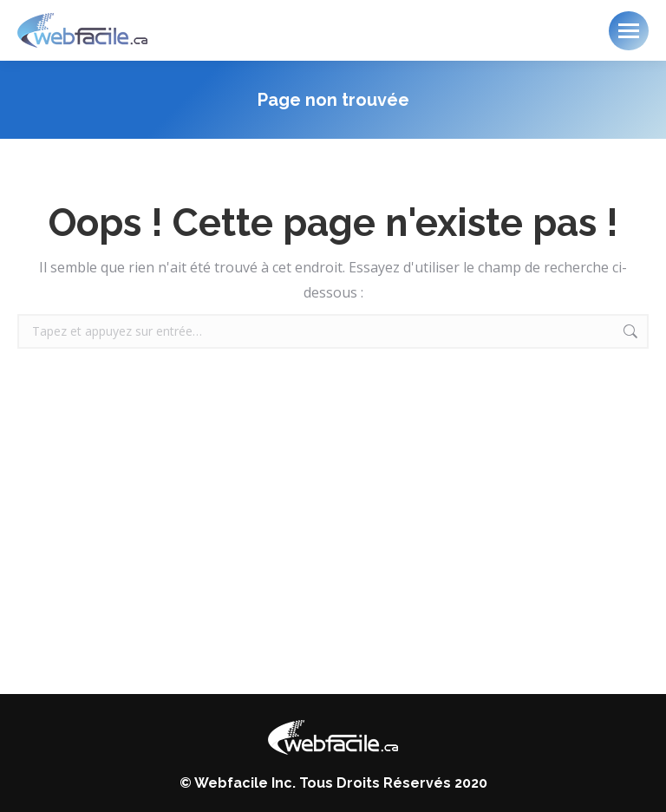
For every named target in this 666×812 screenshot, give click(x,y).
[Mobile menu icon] (629, 31)
